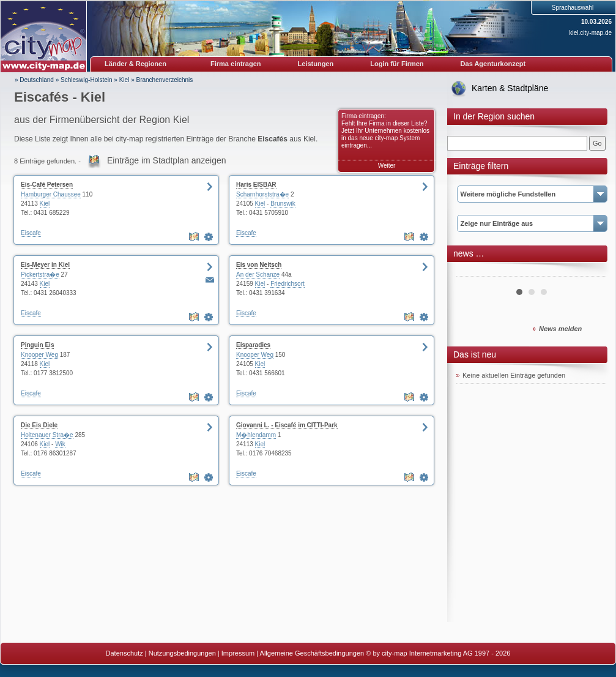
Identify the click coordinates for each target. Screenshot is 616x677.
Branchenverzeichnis (164, 80)
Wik (60, 444)
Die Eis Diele (39, 425)
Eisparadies (253, 345)
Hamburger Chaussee (51, 194)
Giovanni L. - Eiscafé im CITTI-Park (287, 425)
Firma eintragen (236, 64)
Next (590, 272)
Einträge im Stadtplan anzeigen (167, 160)
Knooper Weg (39, 355)
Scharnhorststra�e (262, 194)
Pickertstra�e (40, 275)
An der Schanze (258, 275)
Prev (472, 272)
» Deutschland (34, 80)
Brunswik (283, 204)
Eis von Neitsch (259, 265)
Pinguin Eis (37, 345)
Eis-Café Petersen (47, 185)
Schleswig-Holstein (86, 80)
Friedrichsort (288, 284)
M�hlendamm (256, 435)
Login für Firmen (397, 64)
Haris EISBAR (256, 185)
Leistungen (316, 64)
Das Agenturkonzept (493, 64)
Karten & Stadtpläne (510, 88)
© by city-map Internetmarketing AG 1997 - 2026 (438, 653)
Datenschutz (124, 653)
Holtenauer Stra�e (47, 435)
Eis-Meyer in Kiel (45, 265)
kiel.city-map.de (591, 33)
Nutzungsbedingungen (182, 653)
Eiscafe (31, 233)
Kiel (124, 80)
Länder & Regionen (135, 64)
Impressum (238, 653)
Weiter (387, 166)
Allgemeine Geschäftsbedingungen (312, 653)
